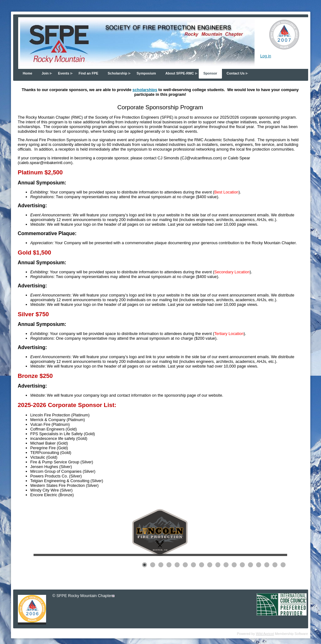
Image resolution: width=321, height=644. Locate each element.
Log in (266, 56)
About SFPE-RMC (179, 73)
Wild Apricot (265, 634)
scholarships (145, 90)
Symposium (146, 73)
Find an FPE (89, 73)
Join (45, 73)
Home (28, 73)
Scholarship (118, 73)
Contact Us (236, 73)
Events (64, 73)
